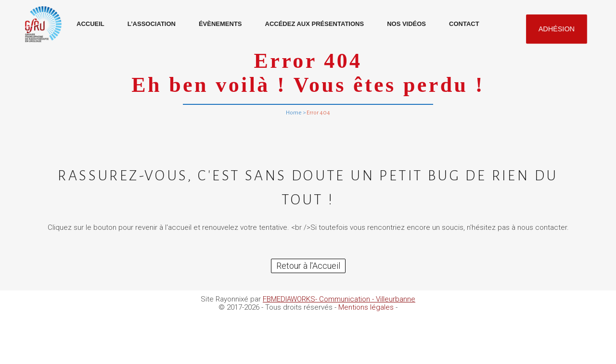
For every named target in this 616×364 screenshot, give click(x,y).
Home (294, 113)
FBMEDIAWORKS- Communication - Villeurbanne (339, 299)
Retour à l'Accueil (308, 266)
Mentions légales (366, 307)
